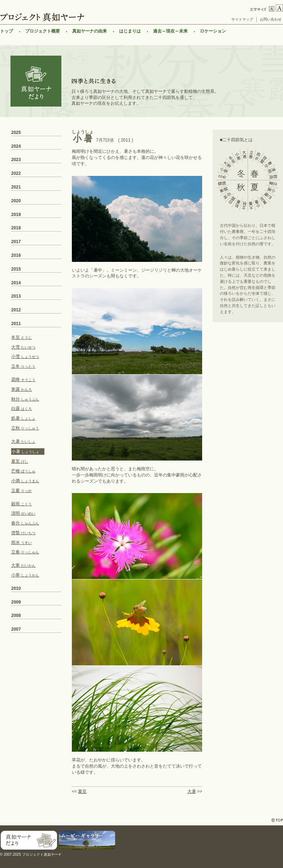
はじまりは (130, 31)
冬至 (21, 337)
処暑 (23, 418)
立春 (25, 552)
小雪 (25, 357)
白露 (21, 409)
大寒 (23, 565)
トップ (6, 31)
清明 (23, 513)
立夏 (21, 491)
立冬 (23, 366)
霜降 (23, 380)
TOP (277, 820)
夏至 (82, 791)
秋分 (25, 399)
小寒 (25, 575)
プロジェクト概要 (43, 31)
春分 (25, 523)
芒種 (23, 471)
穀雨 (21, 504)
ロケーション (213, 31)
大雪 (23, 347)
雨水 (21, 543)
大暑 (192, 791)
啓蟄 (23, 533)
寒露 (21, 389)
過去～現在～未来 (170, 31)
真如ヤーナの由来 (90, 31)
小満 (25, 481)
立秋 (25, 428)
